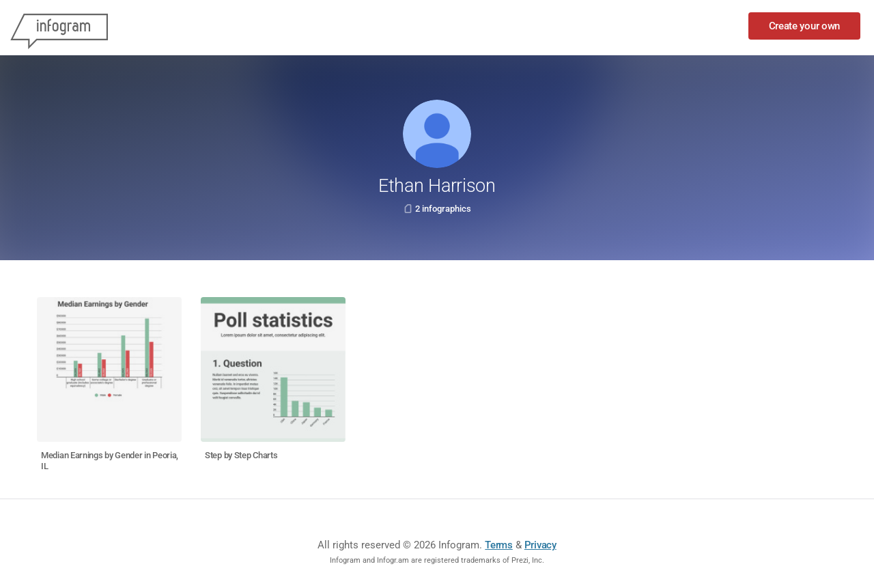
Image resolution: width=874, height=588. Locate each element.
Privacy (540, 545)
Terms (499, 545)
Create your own (805, 26)
